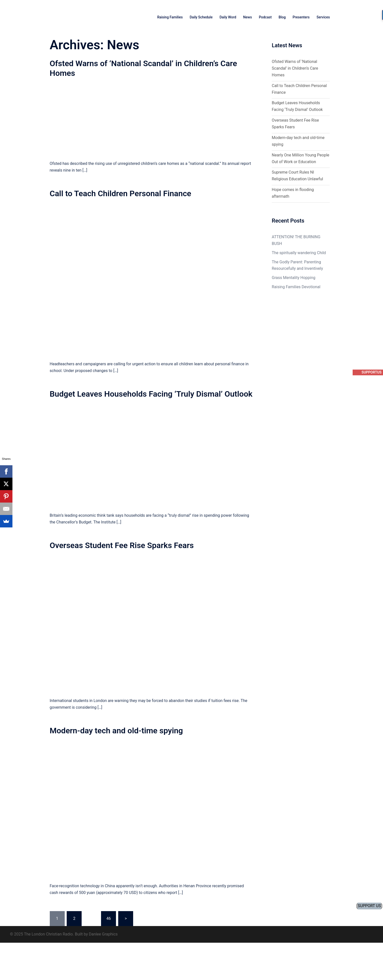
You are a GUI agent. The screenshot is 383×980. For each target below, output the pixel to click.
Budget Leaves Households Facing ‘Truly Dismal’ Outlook (151, 394)
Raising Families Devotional (296, 287)
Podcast (265, 17)
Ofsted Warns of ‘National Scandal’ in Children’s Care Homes (295, 68)
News (247, 17)
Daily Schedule (201, 17)
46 (109, 918)
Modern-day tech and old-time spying (116, 731)
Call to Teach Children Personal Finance (121, 193)
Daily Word (228, 17)
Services (323, 17)
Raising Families (170, 17)
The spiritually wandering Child (299, 253)
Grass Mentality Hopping (294, 278)
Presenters (301, 17)
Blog (282, 17)
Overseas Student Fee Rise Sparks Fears (122, 545)
